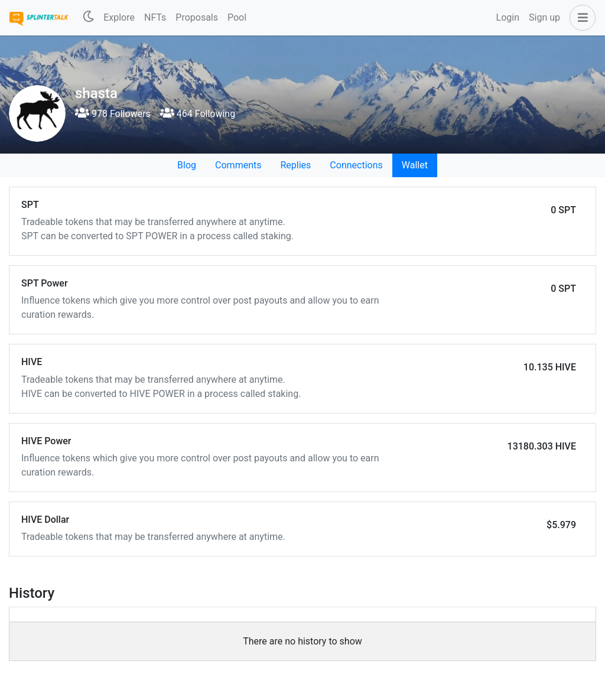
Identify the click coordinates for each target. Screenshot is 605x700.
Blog (187, 165)
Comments (238, 165)
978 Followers (113, 114)
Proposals (197, 17)
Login (508, 17)
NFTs (155, 17)
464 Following (198, 114)
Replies (295, 165)
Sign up (544, 17)
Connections (356, 165)
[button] (580, 18)
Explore (119, 17)
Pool (237, 17)
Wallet (415, 165)
